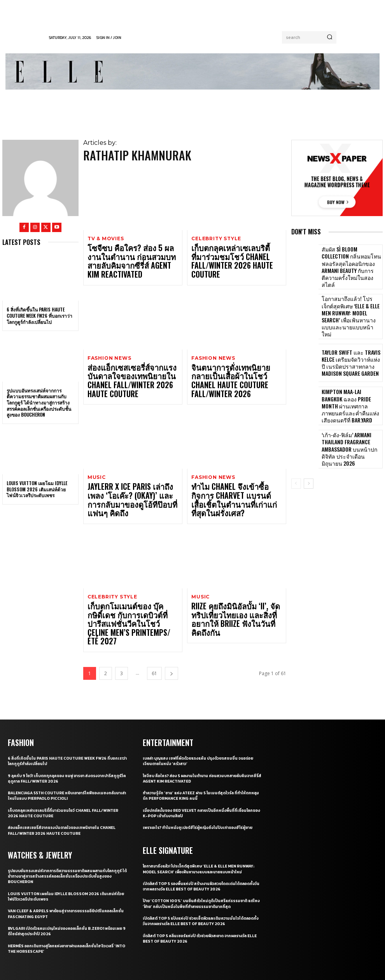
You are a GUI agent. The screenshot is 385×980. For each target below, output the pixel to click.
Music (96, 446)
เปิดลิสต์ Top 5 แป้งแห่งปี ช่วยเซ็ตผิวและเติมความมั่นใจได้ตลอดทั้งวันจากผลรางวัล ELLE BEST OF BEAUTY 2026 (198, 853)
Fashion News (108, 342)
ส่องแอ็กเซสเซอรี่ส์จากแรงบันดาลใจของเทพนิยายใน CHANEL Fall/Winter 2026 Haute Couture (128, 357)
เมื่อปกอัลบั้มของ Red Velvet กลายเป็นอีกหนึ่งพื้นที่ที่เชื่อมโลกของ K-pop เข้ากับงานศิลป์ (202, 740)
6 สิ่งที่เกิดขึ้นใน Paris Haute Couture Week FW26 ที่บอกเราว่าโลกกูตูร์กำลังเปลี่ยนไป (39, 315)
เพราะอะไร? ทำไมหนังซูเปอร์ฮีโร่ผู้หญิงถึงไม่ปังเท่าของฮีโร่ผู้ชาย (202, 755)
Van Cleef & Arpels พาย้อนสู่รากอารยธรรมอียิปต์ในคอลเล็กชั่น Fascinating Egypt (66, 840)
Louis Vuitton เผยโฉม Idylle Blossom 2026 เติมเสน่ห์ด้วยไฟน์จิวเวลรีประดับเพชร (37, 489)
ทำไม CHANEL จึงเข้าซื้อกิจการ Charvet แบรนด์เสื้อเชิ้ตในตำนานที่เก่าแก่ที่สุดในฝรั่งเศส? (231, 461)
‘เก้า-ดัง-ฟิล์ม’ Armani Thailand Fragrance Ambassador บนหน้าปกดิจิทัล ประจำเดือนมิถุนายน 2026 (351, 437)
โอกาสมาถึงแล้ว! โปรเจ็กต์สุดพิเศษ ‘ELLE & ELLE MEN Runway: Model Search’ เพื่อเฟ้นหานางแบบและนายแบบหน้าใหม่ (350, 307)
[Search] (330, 37)
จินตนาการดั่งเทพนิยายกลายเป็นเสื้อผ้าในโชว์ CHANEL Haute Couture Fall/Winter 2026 (233, 357)
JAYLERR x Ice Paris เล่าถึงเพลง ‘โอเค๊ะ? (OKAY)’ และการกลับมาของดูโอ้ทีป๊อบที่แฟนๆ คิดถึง (132, 461)
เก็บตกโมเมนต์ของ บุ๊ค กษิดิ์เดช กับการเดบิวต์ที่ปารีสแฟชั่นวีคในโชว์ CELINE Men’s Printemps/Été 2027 (130, 564)
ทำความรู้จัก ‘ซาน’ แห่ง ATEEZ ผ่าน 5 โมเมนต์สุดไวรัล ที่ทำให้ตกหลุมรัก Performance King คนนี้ (199, 723)
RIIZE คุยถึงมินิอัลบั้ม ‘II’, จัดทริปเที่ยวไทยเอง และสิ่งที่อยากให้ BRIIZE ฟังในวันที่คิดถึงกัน (235, 561)
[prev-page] (296, 471)
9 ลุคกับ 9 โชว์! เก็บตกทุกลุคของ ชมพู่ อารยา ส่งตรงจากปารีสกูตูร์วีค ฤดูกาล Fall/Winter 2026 (66, 705)
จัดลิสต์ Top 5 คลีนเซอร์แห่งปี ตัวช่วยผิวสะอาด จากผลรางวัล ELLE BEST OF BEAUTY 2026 (200, 870)
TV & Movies (105, 238)
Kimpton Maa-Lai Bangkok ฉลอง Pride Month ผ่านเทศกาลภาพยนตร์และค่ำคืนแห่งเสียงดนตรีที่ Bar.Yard (351, 393)
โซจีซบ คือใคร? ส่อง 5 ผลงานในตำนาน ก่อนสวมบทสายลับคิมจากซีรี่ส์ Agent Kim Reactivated (132, 253)
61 (154, 601)
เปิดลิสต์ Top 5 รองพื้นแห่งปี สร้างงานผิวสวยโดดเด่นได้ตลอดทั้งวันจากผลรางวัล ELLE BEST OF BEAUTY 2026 (202, 818)
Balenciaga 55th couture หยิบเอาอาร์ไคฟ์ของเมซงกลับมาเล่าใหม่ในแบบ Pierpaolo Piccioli (67, 723)
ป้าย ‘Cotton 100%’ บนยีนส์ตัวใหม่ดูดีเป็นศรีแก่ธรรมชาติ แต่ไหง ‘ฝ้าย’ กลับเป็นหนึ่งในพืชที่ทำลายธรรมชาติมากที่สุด (200, 836)
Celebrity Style (215, 238)
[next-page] (171, 601)
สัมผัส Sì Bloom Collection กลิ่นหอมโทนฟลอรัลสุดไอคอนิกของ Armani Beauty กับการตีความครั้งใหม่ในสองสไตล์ (350, 264)
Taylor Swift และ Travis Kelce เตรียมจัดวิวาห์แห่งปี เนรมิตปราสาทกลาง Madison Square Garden (351, 350)
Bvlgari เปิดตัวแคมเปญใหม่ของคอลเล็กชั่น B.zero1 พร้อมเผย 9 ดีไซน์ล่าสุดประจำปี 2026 (66, 857)
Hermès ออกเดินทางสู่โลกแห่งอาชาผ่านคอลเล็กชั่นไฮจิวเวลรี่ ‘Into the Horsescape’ (66, 874)
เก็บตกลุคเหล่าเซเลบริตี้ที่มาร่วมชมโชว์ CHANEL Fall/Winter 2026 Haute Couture (234, 251)
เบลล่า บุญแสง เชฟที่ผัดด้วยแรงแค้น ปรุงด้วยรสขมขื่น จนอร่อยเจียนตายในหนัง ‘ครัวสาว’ (197, 688)
